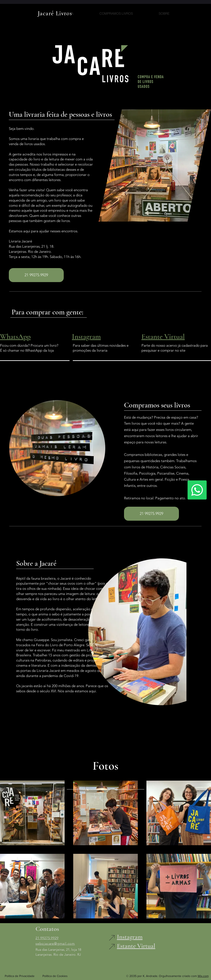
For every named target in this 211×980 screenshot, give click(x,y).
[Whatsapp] (197, 490)
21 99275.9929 (47, 938)
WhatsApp (15, 337)
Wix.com (203, 976)
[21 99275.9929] (36, 275)
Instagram (86, 337)
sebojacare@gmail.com (55, 944)
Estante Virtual (163, 337)
